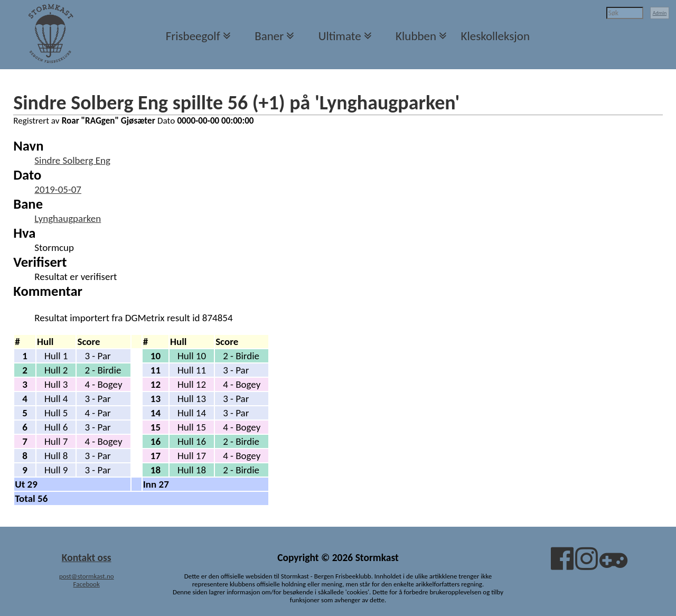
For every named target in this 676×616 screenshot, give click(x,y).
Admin (660, 13)
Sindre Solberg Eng (72, 160)
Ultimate (340, 36)
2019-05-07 (58, 189)
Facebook (87, 584)
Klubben (416, 36)
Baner (269, 36)
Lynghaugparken (68, 218)
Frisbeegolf (193, 36)
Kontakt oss (87, 557)
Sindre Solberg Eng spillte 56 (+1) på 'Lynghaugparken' (236, 102)
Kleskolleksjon (495, 36)
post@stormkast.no (87, 576)
